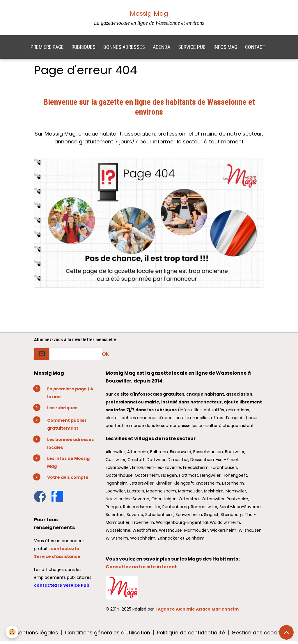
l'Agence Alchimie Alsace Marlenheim (197, 611)
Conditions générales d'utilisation (107, 635)
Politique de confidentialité (191, 635)
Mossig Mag (149, 14)
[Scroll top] (286, 632)
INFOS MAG (225, 49)
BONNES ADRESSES (124, 49)
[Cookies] (12, 632)
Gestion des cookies (258, 635)
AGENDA (162, 49)
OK (105, 356)
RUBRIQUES (84, 49)
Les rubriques (62, 410)
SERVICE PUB (192, 49)
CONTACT (255, 49)
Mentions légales (35, 635)
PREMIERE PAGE (47, 49)
